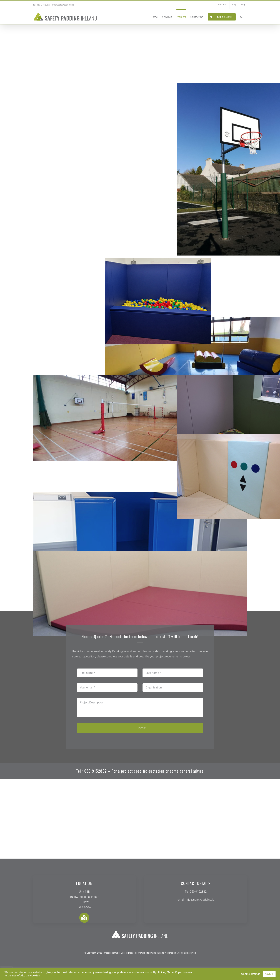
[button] (242, 17)
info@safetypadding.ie (63, 5)
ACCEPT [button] (269, 974)
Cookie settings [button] (251, 974)
